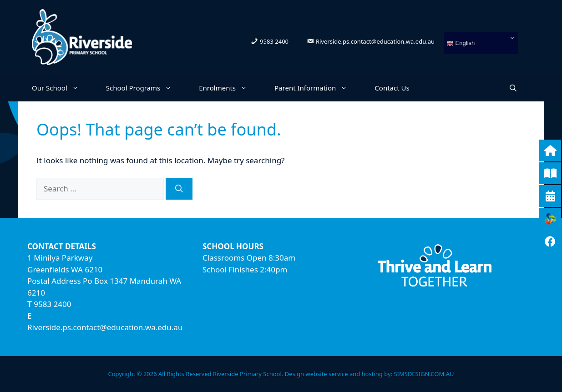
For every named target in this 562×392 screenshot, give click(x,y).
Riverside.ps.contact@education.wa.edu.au (105, 327)
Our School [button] (62, 88)
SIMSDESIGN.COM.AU (424, 374)
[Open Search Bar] (513, 88)
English (461, 43)
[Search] (179, 189)
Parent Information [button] (318, 88)
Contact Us (392, 88)
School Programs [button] (146, 88)
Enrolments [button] (230, 88)
